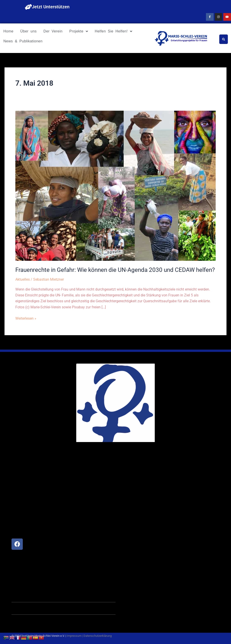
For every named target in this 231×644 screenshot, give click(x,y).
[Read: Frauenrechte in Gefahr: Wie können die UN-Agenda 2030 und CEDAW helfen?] (115, 186)
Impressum (74, 636)
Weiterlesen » (26, 318)
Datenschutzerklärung (98, 636)
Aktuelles (23, 279)
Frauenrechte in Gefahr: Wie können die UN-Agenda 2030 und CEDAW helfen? (115, 270)
